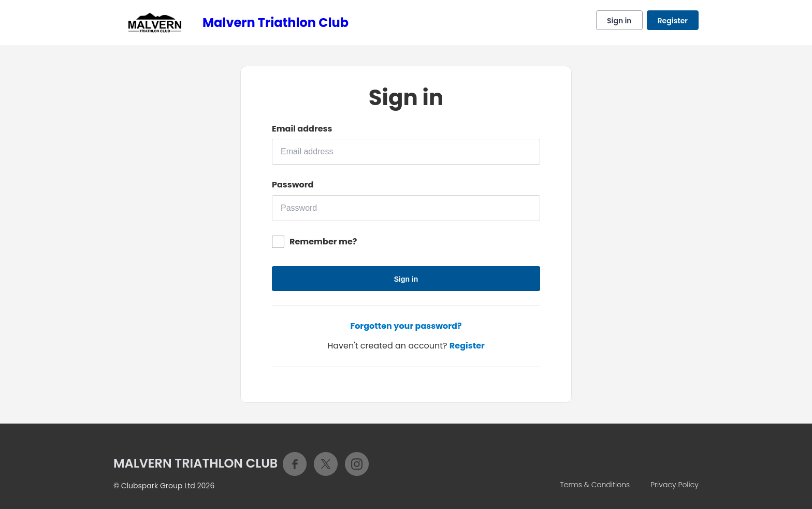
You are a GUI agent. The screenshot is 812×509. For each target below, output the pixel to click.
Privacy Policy (675, 485)
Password (293, 185)
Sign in (619, 21)
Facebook (295, 464)
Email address (302, 129)
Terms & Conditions (595, 485)
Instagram (357, 464)
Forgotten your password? (406, 326)
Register (673, 21)
